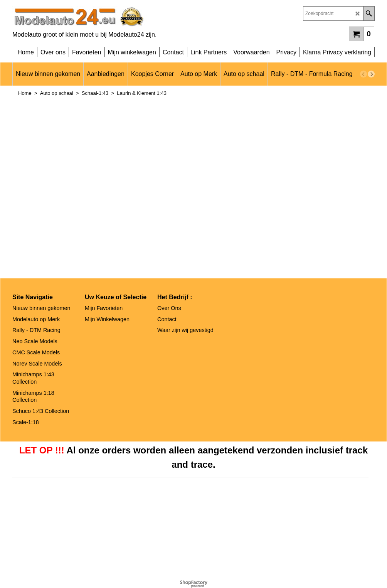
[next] (371, 74)
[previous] (363, 74)
